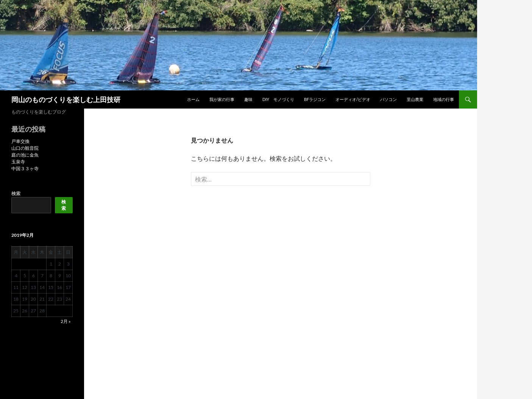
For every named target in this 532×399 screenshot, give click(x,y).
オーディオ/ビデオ (353, 99)
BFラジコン (315, 99)
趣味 (248, 99)
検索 (16, 193)
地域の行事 (444, 99)
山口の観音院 (25, 148)
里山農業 (415, 99)
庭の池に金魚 (25, 155)
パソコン (388, 99)
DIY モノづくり (278, 99)
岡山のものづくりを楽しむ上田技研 (66, 99)
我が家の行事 (222, 99)
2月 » (66, 321)
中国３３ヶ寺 (25, 168)
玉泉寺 (18, 162)
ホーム (193, 99)
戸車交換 (20, 141)
